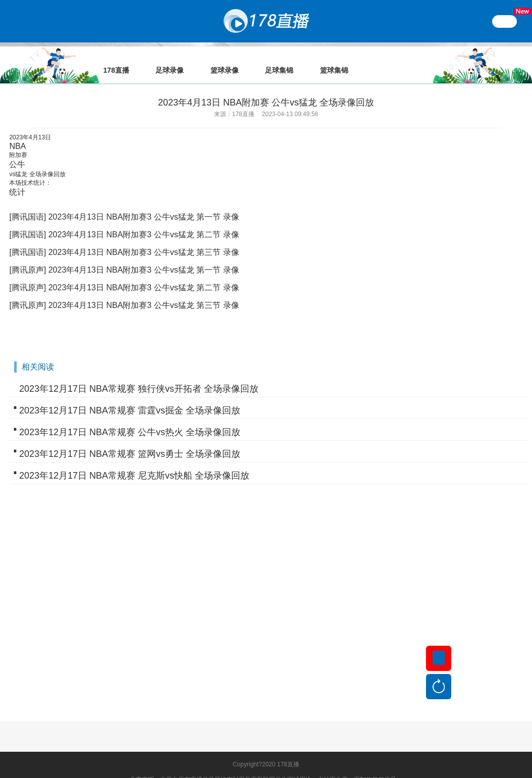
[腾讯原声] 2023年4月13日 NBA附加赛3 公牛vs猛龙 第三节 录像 (124, 291)
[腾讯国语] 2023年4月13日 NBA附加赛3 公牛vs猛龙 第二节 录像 (124, 220)
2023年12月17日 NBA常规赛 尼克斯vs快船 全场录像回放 (134, 461)
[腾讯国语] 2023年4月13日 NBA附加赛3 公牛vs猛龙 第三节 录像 (124, 238)
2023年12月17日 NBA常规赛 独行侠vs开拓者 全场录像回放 (139, 375)
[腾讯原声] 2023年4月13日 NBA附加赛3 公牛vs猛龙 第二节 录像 (124, 273)
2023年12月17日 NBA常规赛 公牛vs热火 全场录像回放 (130, 418)
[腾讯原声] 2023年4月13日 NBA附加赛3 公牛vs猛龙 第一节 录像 (124, 256)
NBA (17, 132)
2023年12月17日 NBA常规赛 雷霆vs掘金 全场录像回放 (130, 396)
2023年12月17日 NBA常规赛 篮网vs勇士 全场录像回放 (130, 440)
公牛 (17, 150)
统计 (17, 178)
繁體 (505, 21)
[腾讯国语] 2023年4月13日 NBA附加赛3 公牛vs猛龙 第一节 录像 (124, 203)
